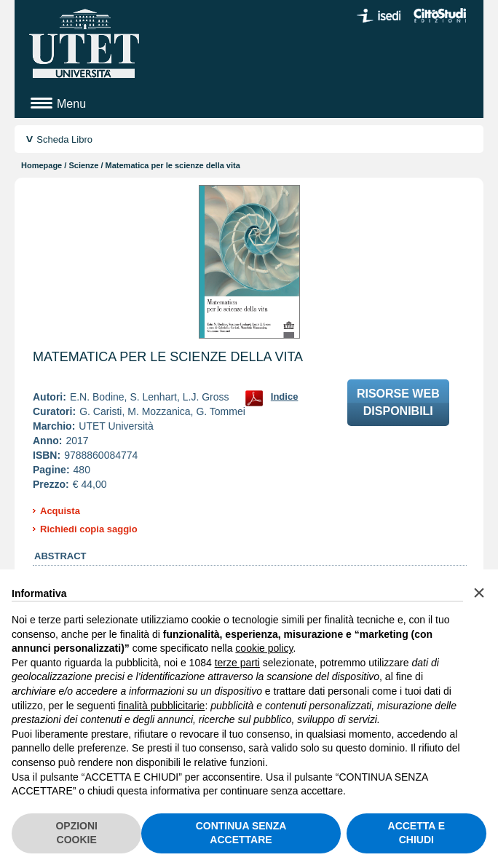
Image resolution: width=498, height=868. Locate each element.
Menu (71, 104)
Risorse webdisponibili (398, 402)
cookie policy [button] (264, 648)
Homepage (41, 165)
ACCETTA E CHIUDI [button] (417, 833)
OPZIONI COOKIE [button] (76, 833)
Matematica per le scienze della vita (168, 357)
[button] (479, 593)
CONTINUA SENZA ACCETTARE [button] (241, 833)
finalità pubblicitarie (161, 706)
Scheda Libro (64, 139)
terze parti (237, 663)
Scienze (83, 165)
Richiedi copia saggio (89, 529)
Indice (285, 396)
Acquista (60, 511)
